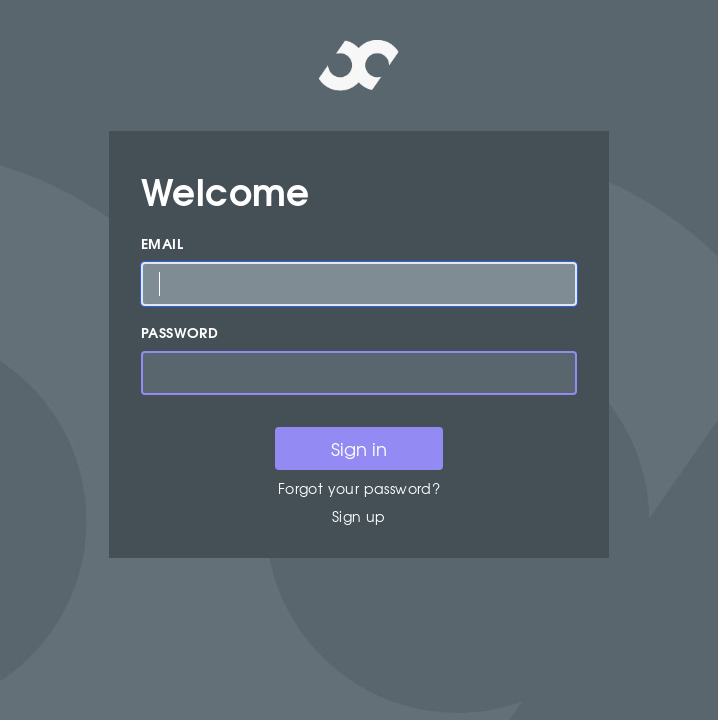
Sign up (359, 516)
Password (179, 332)
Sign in (359, 448)
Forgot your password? (359, 488)
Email (162, 243)
